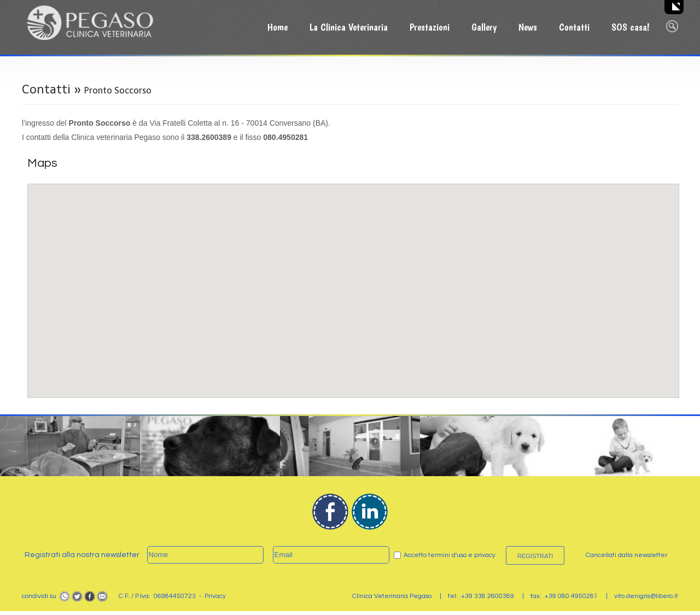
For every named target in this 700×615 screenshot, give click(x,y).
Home (278, 27)
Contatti (574, 27)
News (528, 27)
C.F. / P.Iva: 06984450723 (157, 596)
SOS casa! (631, 27)
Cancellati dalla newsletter (626, 555)
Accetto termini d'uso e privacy (450, 555)
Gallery (484, 27)
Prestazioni (430, 27)
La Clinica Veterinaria (349, 27)
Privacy (215, 596)
